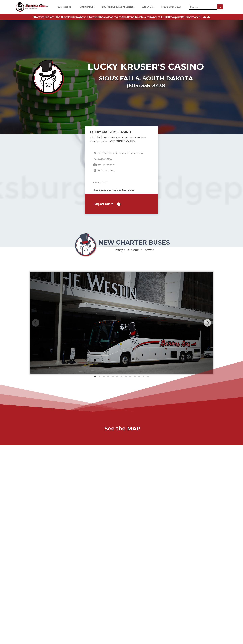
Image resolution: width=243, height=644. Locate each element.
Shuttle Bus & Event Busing (118, 7)
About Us (147, 7)
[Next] (207, 323)
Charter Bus (86, 7)
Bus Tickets (64, 7)
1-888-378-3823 (171, 7)
